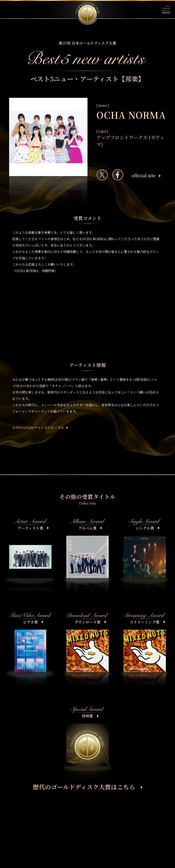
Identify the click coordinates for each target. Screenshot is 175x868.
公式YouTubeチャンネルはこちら (38, 427)
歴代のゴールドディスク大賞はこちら (88, 787)
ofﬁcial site (146, 175)
